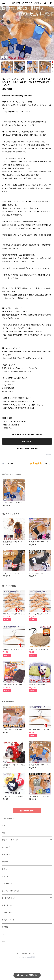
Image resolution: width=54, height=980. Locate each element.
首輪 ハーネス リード (10, 840)
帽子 (4, 833)
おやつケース (7, 862)
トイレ (4, 934)
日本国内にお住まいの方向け (27, 448)
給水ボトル (6, 854)
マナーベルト (7, 913)
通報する (49, 454)
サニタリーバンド (8, 920)
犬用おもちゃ (7, 905)
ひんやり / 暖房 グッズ (10, 891)
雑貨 (4, 942)
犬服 (4, 825)
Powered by (27, 957)
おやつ (4, 869)
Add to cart (27, 441)
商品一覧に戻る (27, 811)
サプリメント (6, 876)
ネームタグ (6, 847)
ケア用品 (5, 927)
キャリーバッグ (7, 883)
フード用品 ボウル (9, 898)
